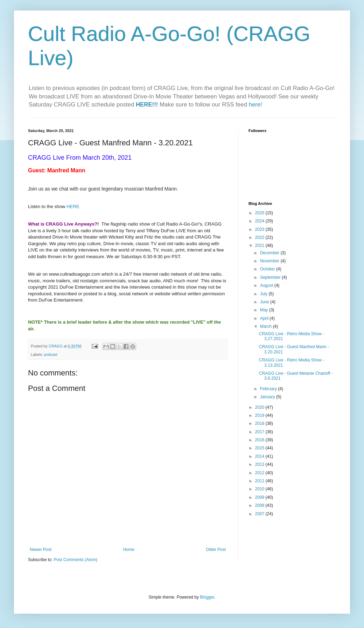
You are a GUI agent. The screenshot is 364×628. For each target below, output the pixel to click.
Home (129, 550)
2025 (260, 213)
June (265, 302)
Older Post (216, 550)
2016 (260, 440)
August (267, 285)
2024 (260, 221)
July (264, 294)
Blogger (207, 597)
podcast (51, 354)
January (268, 397)
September (271, 277)
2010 (260, 489)
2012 (260, 473)
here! (255, 105)
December (270, 253)
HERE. (73, 206)
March (267, 326)
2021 (260, 246)
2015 (260, 448)
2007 (260, 514)
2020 (260, 407)
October (268, 269)
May (265, 310)
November (270, 261)
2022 (260, 237)
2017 (260, 432)
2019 (260, 415)
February (269, 389)
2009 (260, 497)
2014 (260, 456)
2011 (260, 481)
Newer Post (41, 550)
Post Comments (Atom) (75, 560)
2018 (260, 423)
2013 (260, 464)
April (265, 318)
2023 (260, 229)
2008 (260, 505)
